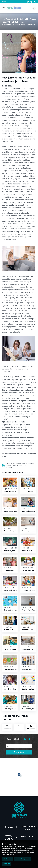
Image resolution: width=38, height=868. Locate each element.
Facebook (7, 727)
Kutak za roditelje (20, 25)
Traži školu (19, 752)
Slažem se (8, 859)
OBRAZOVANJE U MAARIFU (28, 828)
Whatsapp (31, 727)
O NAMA (9, 827)
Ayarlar (7, 864)
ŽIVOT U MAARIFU (9, 838)
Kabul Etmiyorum (22, 859)
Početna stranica (7, 25)
